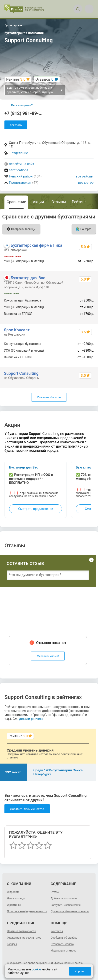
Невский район (21, 176)
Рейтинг (79, 202)
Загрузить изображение (66, 905)
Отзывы (59, 202)
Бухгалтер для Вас (28, 278)
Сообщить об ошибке (64, 938)
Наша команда (16, 899)
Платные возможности (21, 931)
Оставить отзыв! (48, 656)
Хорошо (80, 971)
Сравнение (16, 202)
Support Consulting (21, 373)
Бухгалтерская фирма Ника (36, 245)
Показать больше (49, 397)
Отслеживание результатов (24, 938)
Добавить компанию (64, 899)
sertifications (19, 170)
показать (16, 125)
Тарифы (12, 944)
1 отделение (18, 153)
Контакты (57, 931)
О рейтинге (14, 905)
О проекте (13, 892)
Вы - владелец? (22, 105)
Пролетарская (20, 183)
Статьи (55, 892)
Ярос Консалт (17, 330)
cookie (36, 969)
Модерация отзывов (64, 951)
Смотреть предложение (36, 509)
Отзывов (45, 79)
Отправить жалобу (62, 944)
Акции (38, 202)
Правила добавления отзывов (70, 911)
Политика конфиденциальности (27, 911)
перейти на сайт (22, 164)
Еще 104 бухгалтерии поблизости (35, 90)
